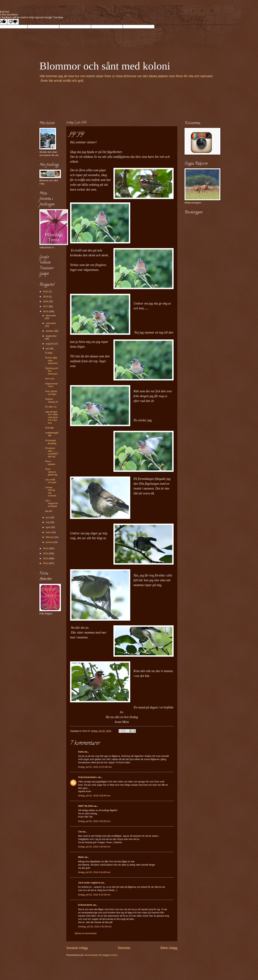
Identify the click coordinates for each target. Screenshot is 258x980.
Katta (81, 752)
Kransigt (49, 428)
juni (48, 517)
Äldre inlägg (169, 948)
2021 (46, 292)
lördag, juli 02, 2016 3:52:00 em (94, 821)
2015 (46, 548)
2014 (46, 553)
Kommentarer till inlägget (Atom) (101, 955)
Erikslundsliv (85, 905)
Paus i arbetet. (50, 463)
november (51, 323)
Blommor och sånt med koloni (105, 66)
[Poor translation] (13, 22)
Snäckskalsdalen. (88, 777)
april (48, 527)
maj (48, 522)
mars (49, 532)
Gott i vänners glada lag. (52, 472)
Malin (81, 857)
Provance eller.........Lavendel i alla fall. (52, 452)
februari (50, 537)
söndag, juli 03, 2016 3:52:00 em (95, 927)
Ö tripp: (49, 353)
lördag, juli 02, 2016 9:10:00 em (94, 895)
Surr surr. (50, 379)
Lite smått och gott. (51, 481)
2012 (46, 563)
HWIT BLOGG (86, 806)
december (51, 316)
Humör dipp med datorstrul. (52, 360)
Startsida (124, 948)
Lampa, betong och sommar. (51, 491)
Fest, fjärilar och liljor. (51, 393)
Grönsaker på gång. (51, 442)
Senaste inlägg (77, 948)
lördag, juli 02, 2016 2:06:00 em (94, 796)
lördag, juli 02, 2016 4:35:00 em (94, 847)
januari (49, 542)
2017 (46, 306)
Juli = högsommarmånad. (52, 503)
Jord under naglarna (89, 883)
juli (47, 348)
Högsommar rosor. (51, 385)
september (51, 336)
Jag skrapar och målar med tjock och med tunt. (52, 417)
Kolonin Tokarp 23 (52, 400)
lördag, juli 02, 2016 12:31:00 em (95, 767)
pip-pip (49, 511)
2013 (46, 558)
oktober (50, 331)
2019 (46, 297)
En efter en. (51, 407)
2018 (46, 301)
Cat (80, 832)
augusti (50, 344)
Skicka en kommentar (86, 933)
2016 (46, 311)
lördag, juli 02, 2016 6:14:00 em (94, 872)
